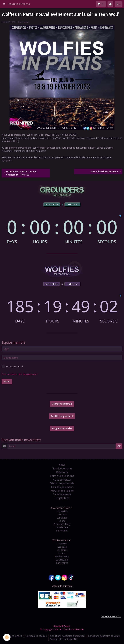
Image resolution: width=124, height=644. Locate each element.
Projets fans (62, 498)
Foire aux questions (62, 476)
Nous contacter (62, 480)
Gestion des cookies (36, 636)
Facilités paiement (62, 487)
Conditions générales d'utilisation (67, 636)
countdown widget (62, 229)
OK (119, 446)
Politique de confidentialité (64, 639)
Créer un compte (9, 374)
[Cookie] (7, 637)
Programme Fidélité (62, 428)
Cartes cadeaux (62, 494)
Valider (7, 382)
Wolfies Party (62, 556)
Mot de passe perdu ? (28, 374)
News (26, 22)
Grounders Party (62, 524)
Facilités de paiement (62, 416)
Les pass (62, 514)
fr (117, 4)
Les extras (62, 518)
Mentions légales (13, 636)
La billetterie (62, 527)
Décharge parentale (62, 404)
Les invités (62, 511)
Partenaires (62, 531)
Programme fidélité (62, 491)
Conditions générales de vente (104, 636)
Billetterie (62, 472)
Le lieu (62, 521)
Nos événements (62, 468)
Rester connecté (12, 366)
